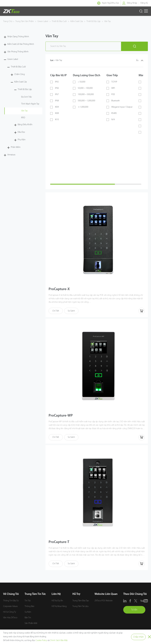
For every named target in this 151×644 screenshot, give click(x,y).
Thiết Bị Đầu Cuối (59, 21)
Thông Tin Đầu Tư (11, 601)
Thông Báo (29, 607)
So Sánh (71, 311)
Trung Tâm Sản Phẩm (25, 21)
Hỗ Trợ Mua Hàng (59, 607)
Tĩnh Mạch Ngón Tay (30, 104)
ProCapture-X (60, 289)
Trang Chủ (8, 21)
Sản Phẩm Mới (31, 624)
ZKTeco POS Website (104, 601)
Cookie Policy (41, 640)
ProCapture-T (60, 543)
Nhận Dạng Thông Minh (18, 37)
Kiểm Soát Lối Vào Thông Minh (21, 44)
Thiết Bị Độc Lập (94, 21)
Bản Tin (28, 618)
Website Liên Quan (106, 595)
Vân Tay (107, 21)
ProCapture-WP (61, 416)
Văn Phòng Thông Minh (18, 52)
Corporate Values (10, 607)
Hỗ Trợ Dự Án (57, 601)
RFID (23, 118)
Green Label (43, 21)
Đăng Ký (144, 3)
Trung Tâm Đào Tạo (81, 601)
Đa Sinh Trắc (26, 97)
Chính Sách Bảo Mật (59, 640)
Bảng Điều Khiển (25, 125)
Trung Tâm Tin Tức (35, 595)
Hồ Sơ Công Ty (10, 613)
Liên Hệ (56, 595)
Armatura (11, 155)
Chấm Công (20, 74)
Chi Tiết (56, 311)
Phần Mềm (16, 147)
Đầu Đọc (21, 132)
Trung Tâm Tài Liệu (80, 607)
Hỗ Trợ (76, 595)
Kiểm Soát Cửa (77, 21)
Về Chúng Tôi (11, 595)
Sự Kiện (28, 613)
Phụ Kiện (22, 140)
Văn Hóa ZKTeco (10, 618)
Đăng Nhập (132, 3)
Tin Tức (28, 601)
